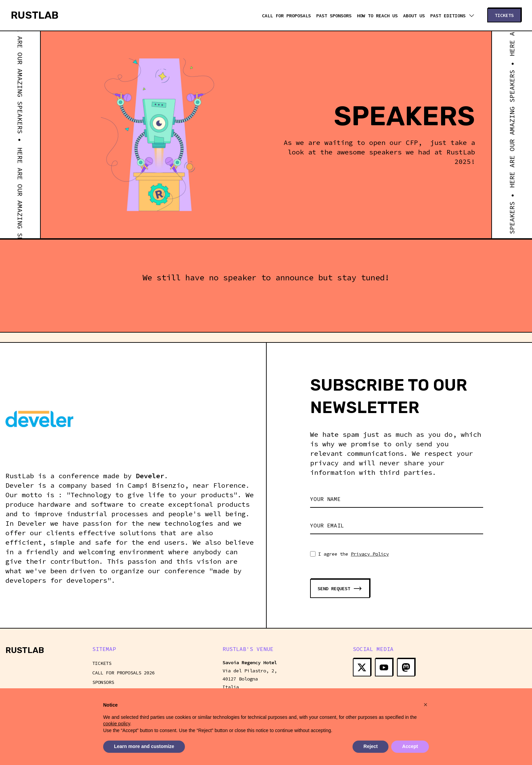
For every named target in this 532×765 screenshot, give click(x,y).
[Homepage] (35, 15)
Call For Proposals (286, 16)
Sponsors (103, 682)
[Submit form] (340, 589)
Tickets (102, 663)
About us (414, 16)
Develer (150, 476)
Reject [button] (370, 747)
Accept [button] (410, 747)
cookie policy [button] (117, 724)
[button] (425, 705)
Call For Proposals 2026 (123, 673)
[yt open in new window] (384, 667)
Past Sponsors (334, 16)
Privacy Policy (370, 554)
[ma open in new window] (406, 667)
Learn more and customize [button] (144, 747)
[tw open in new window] (362, 667)
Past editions (452, 16)
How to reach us (377, 16)
